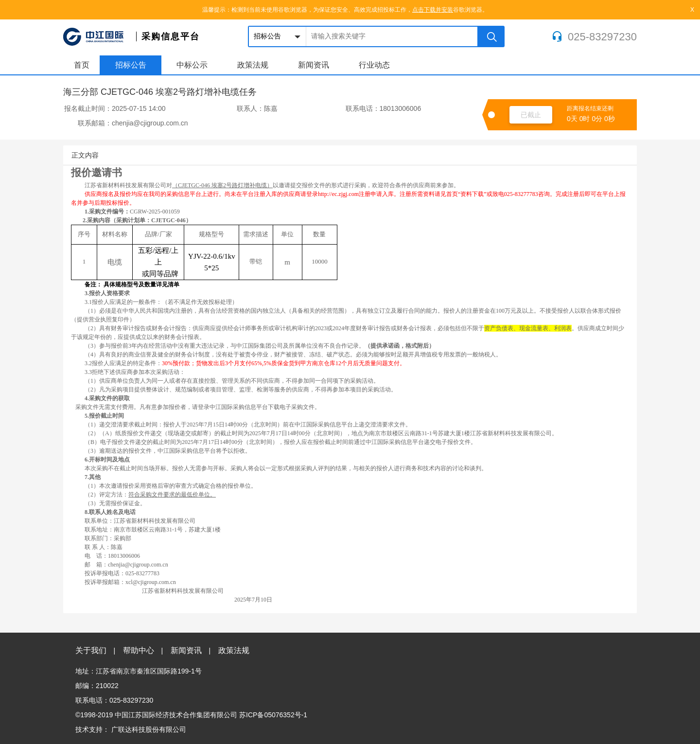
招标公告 (131, 65)
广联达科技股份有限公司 (149, 729)
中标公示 (192, 65)
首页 (82, 65)
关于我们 (95, 650)
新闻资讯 (314, 65)
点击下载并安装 (433, 10)
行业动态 (374, 65)
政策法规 (253, 65)
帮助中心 (143, 650)
